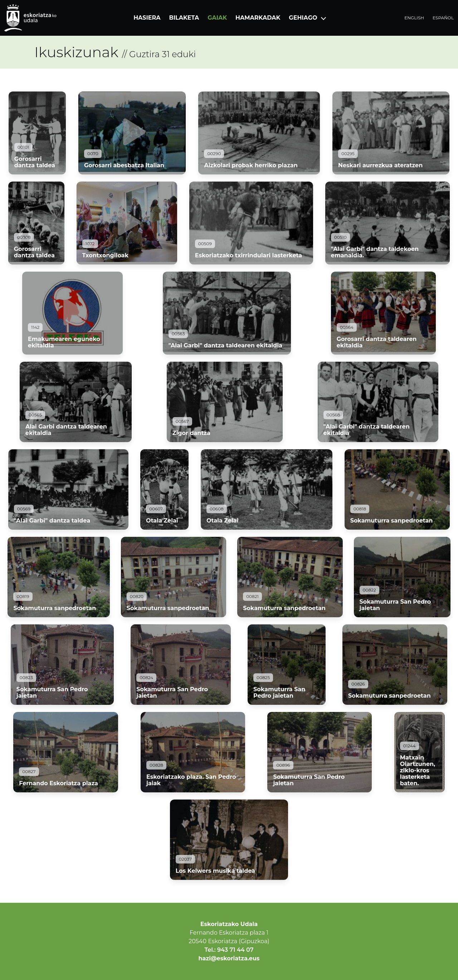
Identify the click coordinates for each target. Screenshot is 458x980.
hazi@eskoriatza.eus (229, 958)
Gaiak (217, 18)
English (414, 18)
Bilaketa (184, 18)
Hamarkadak (258, 18)
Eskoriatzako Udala (229, 924)
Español (443, 18)
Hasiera (147, 18)
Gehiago (303, 18)
